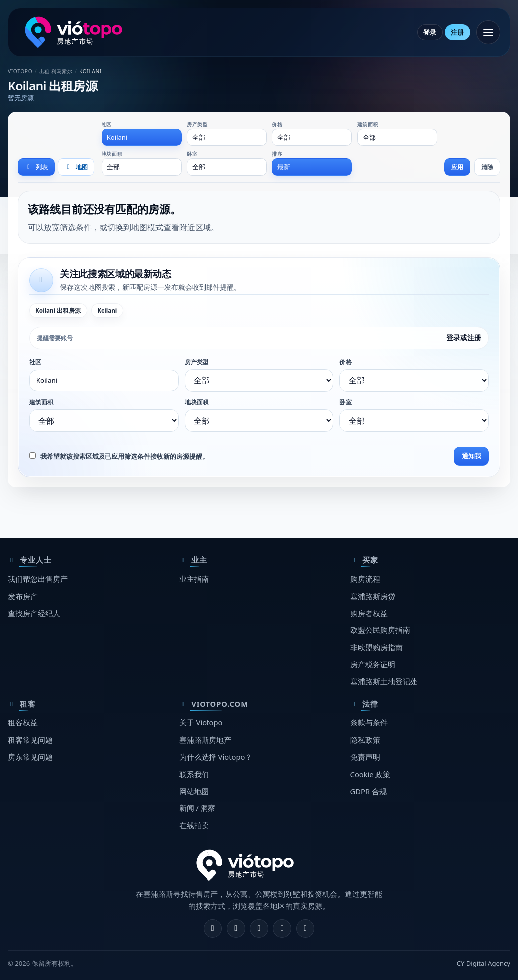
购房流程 (365, 579)
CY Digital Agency (483, 963)
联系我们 (194, 774)
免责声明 (365, 757)
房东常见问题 (30, 757)
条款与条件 (369, 722)
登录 (430, 32)
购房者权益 (369, 613)
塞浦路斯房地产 (205, 740)
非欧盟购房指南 (376, 647)
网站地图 (194, 791)
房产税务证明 (373, 664)
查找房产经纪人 (34, 613)
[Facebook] (213, 929)
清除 (487, 167)
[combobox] (142, 137)
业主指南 (194, 579)
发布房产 (23, 596)
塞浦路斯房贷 (373, 596)
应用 (457, 167)
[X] (259, 929)
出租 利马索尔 (56, 71)
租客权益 (23, 722)
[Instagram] (236, 929)
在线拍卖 (194, 825)
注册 (457, 32)
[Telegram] (282, 929)
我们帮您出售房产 (38, 579)
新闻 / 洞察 (197, 808)
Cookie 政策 (370, 774)
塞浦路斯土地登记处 (384, 681)
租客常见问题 (30, 740)
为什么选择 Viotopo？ (216, 757)
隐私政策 (365, 740)
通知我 (471, 456)
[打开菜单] (488, 32)
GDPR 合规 (368, 791)
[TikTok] (305, 929)
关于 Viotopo (201, 722)
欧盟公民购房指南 (380, 630)
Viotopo (20, 71)
